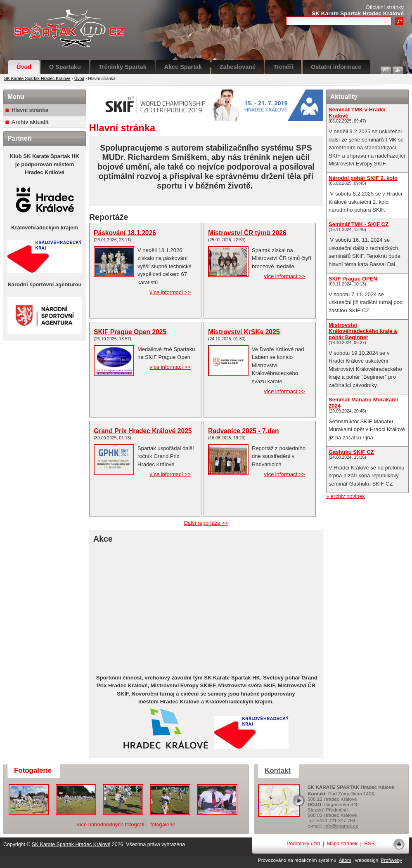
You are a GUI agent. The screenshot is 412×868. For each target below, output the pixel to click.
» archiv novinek (346, 496)
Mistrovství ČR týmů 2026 (247, 233)
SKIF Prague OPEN (353, 279)
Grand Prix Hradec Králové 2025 (143, 431)
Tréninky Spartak (123, 67)
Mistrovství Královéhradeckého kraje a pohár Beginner (363, 331)
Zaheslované (238, 67)
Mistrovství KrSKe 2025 (244, 332)
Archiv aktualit (30, 122)
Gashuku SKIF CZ (351, 452)
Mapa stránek (342, 844)
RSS (369, 844)
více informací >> (170, 292)
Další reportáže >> (206, 523)
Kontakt (278, 770)
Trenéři (283, 67)
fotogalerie (163, 824)
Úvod (24, 67)
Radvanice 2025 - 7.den (244, 431)
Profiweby (392, 860)
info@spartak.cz (341, 826)
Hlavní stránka (30, 110)
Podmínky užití (303, 844)
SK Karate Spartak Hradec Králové (37, 79)
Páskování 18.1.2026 (125, 233)
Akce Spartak (183, 67)
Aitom (345, 860)
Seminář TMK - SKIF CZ (359, 224)
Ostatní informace (336, 67)
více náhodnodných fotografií (111, 824)
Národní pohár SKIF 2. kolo (363, 178)
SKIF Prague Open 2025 (130, 332)
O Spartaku (65, 67)
